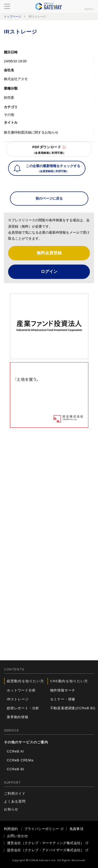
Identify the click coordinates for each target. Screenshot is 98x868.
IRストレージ (18, 699)
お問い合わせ (18, 836)
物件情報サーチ (63, 690)
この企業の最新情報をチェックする (53, 169)
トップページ (13, 17)
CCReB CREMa (20, 760)
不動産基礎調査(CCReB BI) (73, 708)
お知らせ (11, 809)
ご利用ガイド (15, 793)
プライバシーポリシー (42, 829)
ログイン (89, 9)
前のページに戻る (49, 198)
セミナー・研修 (63, 699)
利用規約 (11, 829)
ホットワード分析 (21, 690)
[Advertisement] (49, 480)
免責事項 (77, 829)
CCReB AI (15, 751)
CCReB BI (15, 769)
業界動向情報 (18, 717)
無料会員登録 (49, 253)
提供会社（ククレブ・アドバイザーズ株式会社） (46, 850)
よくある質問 (15, 801)
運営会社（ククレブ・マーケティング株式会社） (46, 843)
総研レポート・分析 (23, 708)
